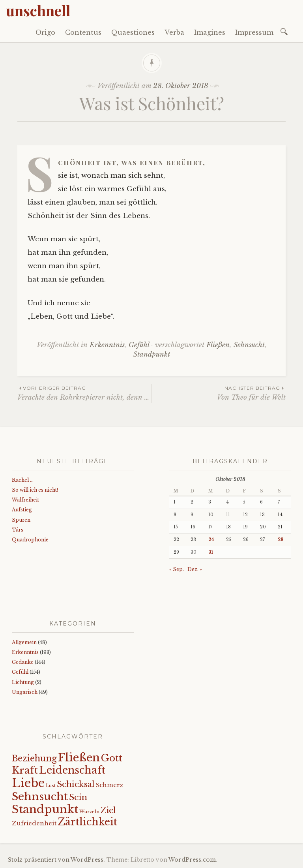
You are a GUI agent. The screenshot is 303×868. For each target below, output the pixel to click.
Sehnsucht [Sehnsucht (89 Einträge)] (40, 796)
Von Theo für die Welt (219, 393)
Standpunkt (152, 354)
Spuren (21, 520)
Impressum (254, 32)
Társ (18, 530)
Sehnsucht (249, 345)
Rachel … (23, 480)
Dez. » (195, 569)
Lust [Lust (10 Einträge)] (51, 786)
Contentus (83, 32)
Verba (174, 32)
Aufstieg (22, 510)
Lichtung (23, 682)
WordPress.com (192, 860)
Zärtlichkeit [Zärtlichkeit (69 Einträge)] (87, 822)
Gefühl (139, 345)
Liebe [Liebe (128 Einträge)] (28, 783)
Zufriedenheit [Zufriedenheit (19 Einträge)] (34, 823)
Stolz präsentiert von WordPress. (56, 860)
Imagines (210, 32)
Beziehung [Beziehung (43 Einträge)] (34, 759)
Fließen (218, 345)
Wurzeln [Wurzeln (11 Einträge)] (89, 812)
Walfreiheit (25, 500)
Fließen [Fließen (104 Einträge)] (79, 757)
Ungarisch (25, 692)
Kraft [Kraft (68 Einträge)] (25, 770)
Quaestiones (133, 32)
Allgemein (24, 642)
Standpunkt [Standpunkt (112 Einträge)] (45, 809)
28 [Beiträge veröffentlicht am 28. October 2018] (281, 540)
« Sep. (177, 569)
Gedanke (23, 662)
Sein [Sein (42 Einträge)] (78, 797)
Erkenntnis (107, 345)
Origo (45, 32)
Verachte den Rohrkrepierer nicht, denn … (84, 393)
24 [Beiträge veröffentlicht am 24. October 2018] (211, 540)
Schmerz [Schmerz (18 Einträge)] (109, 785)
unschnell (38, 10)
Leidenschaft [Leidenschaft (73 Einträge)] (72, 770)
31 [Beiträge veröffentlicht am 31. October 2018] (211, 552)
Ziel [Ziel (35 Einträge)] (108, 810)
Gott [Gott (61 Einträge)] (112, 758)
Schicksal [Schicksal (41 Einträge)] (76, 784)
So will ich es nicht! (35, 490)
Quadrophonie (30, 540)
